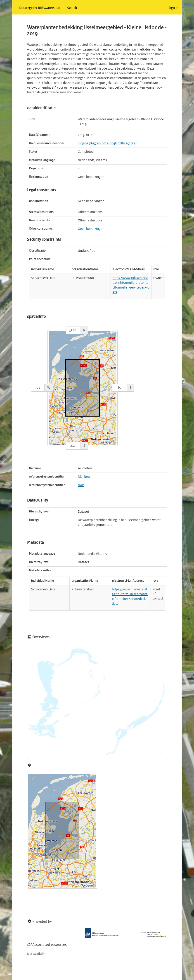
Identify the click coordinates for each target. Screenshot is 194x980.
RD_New (84, 477)
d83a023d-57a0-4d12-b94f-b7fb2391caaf (107, 143)
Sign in (173, 8)
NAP (81, 485)
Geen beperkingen (91, 229)
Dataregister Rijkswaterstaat (40, 8)
